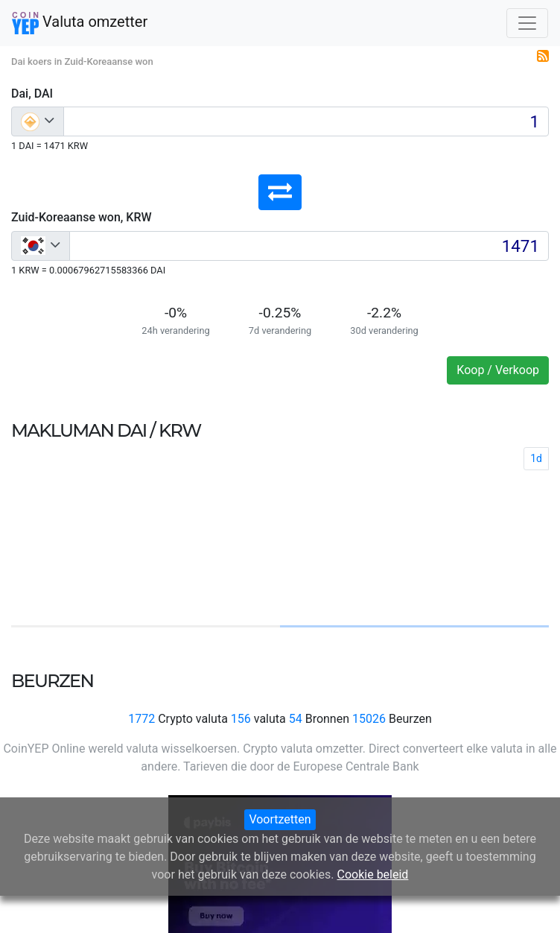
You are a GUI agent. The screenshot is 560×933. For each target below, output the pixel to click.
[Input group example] (306, 121)
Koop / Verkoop (498, 370)
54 (296, 719)
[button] (280, 192)
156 (241, 719)
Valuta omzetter (80, 23)
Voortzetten (280, 819)
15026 (369, 719)
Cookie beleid (373, 875)
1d (536, 458)
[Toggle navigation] (527, 23)
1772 (141, 719)
